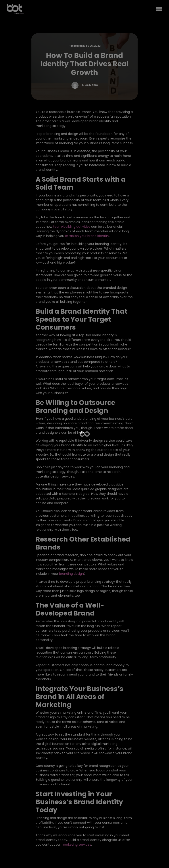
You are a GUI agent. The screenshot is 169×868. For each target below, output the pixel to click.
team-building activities (72, 227)
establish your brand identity (87, 236)
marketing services (76, 845)
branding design (71, 574)
